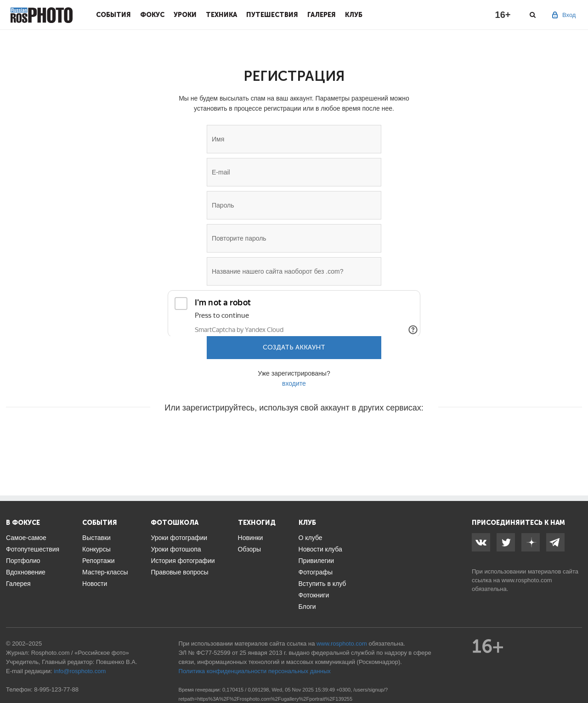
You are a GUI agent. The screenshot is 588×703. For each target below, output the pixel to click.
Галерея (322, 15)
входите (294, 383)
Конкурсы (96, 549)
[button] (224, 435)
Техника (221, 15)
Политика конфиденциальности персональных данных (255, 671)
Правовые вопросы (179, 572)
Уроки (185, 15)
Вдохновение (26, 572)
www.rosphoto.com (527, 580)
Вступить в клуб (322, 584)
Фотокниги (314, 595)
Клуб (354, 15)
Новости (95, 584)
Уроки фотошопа (176, 549)
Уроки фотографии (179, 538)
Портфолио (23, 561)
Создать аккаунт (294, 347)
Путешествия (272, 15)
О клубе (311, 538)
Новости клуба (320, 549)
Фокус (152, 15)
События (113, 15)
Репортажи (99, 561)
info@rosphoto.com (80, 671)
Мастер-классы (105, 572)
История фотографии (183, 561)
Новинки (251, 538)
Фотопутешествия (33, 549)
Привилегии (317, 561)
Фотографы (316, 572)
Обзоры (250, 549)
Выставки (96, 538)
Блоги (307, 607)
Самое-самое (26, 538)
